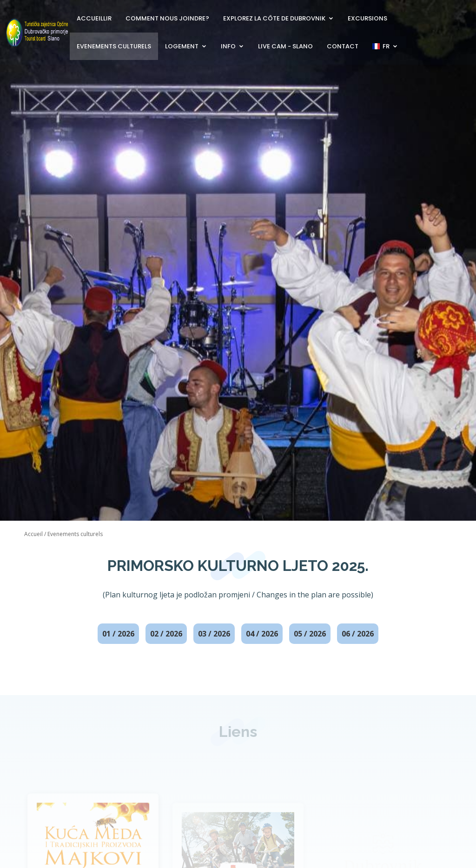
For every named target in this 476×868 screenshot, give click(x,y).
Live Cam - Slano (285, 46)
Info (228, 46)
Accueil (33, 534)
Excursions (367, 18)
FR (381, 46)
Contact (343, 46)
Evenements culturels (114, 46)
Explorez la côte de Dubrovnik (274, 18)
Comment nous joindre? (167, 18)
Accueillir (94, 18)
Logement (182, 46)
